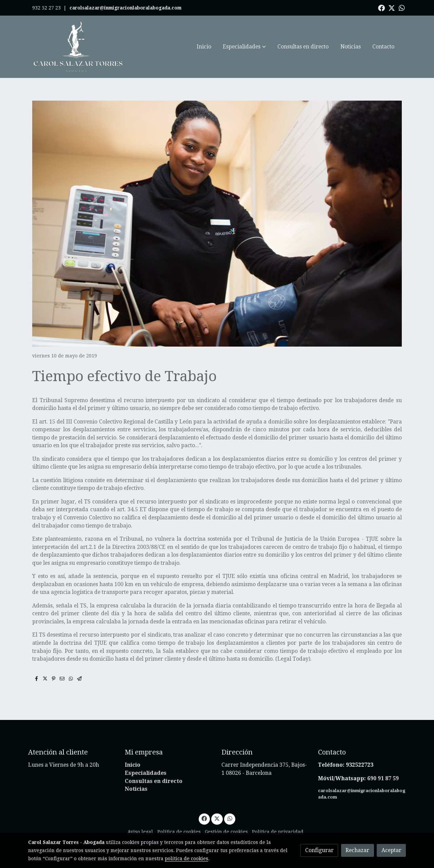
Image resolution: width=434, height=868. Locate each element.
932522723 (360, 765)
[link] (78, 47)
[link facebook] (381, 7)
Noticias (136, 789)
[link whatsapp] (402, 7)
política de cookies (186, 859)
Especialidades (146, 773)
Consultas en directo (154, 781)
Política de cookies (179, 832)
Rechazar (357, 850)
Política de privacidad (278, 832)
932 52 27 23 (46, 8)
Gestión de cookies (226, 832)
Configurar (319, 850)
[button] (244, 47)
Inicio (133, 765)
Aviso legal (140, 832)
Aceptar (391, 850)
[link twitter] (392, 7)
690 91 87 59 (383, 778)
